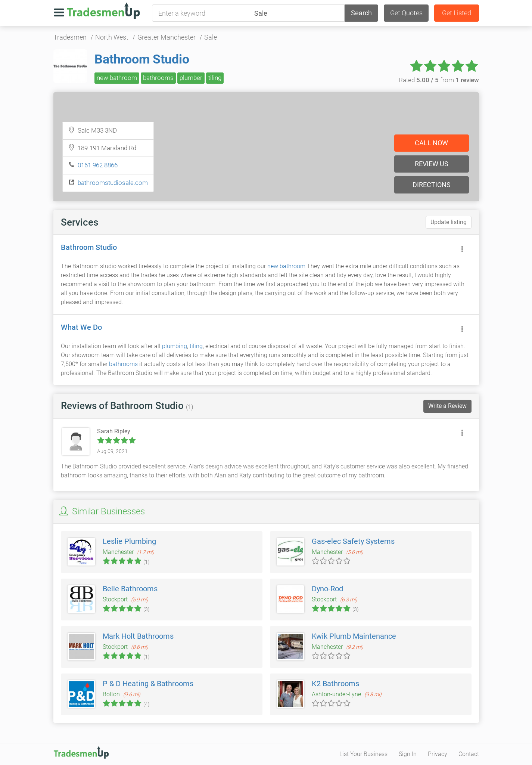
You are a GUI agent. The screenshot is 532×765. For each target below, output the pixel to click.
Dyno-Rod (327, 589)
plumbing (175, 346)
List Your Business (363, 754)
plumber (191, 78)
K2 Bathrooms (335, 684)
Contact (469, 754)
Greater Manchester (167, 37)
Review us (432, 164)
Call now (431, 143)
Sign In (408, 754)
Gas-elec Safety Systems (353, 541)
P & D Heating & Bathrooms (148, 684)
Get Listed (457, 13)
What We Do (81, 327)
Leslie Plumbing (129, 541)
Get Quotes (406, 13)
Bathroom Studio (142, 59)
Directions (432, 185)
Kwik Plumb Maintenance (354, 636)
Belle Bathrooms (130, 589)
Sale (211, 37)
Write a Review (447, 406)
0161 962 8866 (98, 165)
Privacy (438, 754)
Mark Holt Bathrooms (138, 636)
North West (112, 37)
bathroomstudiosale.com (113, 183)
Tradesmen (70, 37)
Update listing (449, 222)
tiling (215, 78)
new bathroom (117, 78)
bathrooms (158, 78)
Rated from (439, 80)
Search (361, 13)
